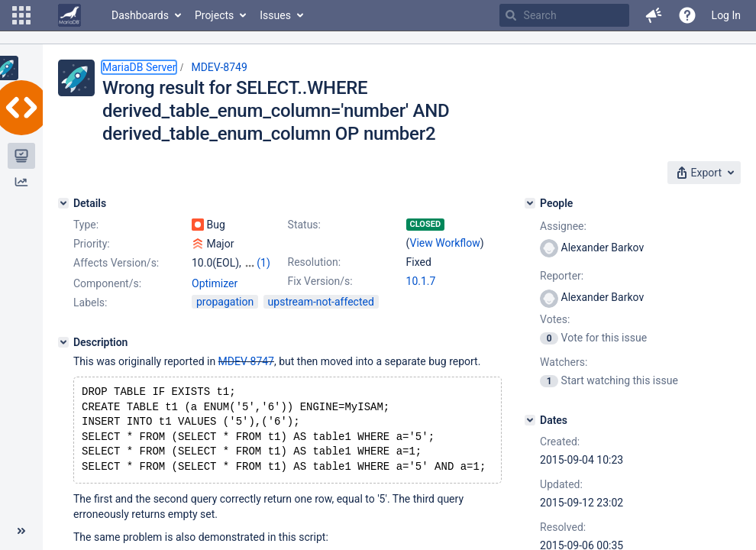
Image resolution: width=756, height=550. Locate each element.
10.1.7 (421, 281)
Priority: (92, 244)
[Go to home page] (69, 15)
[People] (530, 203)
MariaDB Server (139, 67)
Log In (726, 15)
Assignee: (563, 226)
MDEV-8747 (246, 375)
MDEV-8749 (219, 67)
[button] (21, 15)
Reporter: (562, 276)
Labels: (90, 316)
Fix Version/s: (320, 281)
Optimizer (215, 297)
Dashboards (140, 15)
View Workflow (445, 243)
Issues (275, 15)
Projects (214, 15)
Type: (86, 225)
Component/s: (107, 297)
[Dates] (530, 420)
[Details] (63, 203)
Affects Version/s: (116, 263)
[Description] (63, 356)
